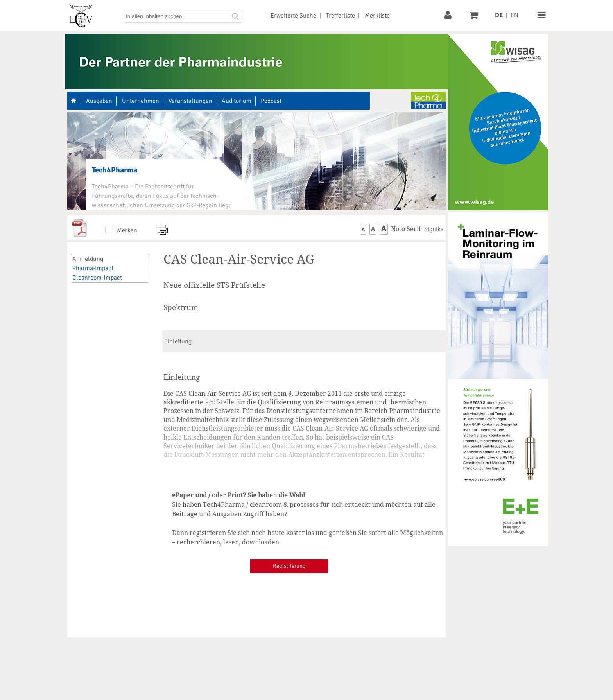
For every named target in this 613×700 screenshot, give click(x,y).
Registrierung (289, 566)
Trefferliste (341, 16)
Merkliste (377, 16)
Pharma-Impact (93, 268)
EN (514, 15)
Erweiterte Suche (293, 16)
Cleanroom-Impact (97, 278)
